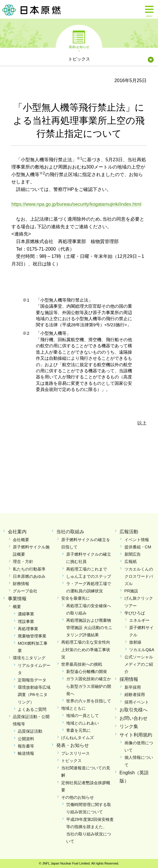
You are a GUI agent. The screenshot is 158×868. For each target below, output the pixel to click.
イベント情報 (137, 540)
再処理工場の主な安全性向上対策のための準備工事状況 (86, 649)
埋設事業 (26, 621)
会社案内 (17, 532)
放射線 (135, 642)
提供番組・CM (138, 547)
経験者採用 (135, 695)
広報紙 (131, 561)
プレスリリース (76, 753)
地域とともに (73, 708)
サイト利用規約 (136, 735)
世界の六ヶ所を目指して (89, 701)
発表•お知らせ (79, 47)
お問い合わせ (134, 718)
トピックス (71, 761)
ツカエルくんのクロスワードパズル (139, 576)
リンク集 (129, 726)
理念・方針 (23, 561)
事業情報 (17, 599)
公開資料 (26, 739)
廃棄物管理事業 (32, 636)
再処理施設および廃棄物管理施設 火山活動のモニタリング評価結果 (89, 628)
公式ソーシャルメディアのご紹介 (139, 664)
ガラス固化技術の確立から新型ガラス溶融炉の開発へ (89, 686)
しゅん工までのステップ (89, 576)
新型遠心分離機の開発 (87, 672)
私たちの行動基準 (29, 569)
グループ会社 (25, 591)
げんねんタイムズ (78, 738)
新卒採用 (133, 687)
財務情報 (21, 584)
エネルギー (139, 620)
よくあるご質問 (32, 709)
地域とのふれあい (82, 723)
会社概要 (21, 540)
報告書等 (26, 746)
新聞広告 (133, 554)
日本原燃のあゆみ (29, 576)
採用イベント (137, 702)
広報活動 (129, 532)
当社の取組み (70, 532)
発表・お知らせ (73, 745)
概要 (17, 607)
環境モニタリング (29, 658)
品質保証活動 (30, 731)
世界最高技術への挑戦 (82, 664)
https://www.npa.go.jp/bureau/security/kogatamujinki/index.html (76, 204)
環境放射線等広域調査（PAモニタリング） (34, 695)
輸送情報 (26, 753)
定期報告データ (32, 680)
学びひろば (135, 613)
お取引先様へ (134, 710)
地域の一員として (82, 715)
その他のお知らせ (78, 797)
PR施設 (131, 591)
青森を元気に (78, 730)
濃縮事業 (26, 614)
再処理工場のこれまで (87, 569)
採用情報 (129, 679)
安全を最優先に (76, 598)
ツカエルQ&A (142, 650)
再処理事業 (28, 629)
